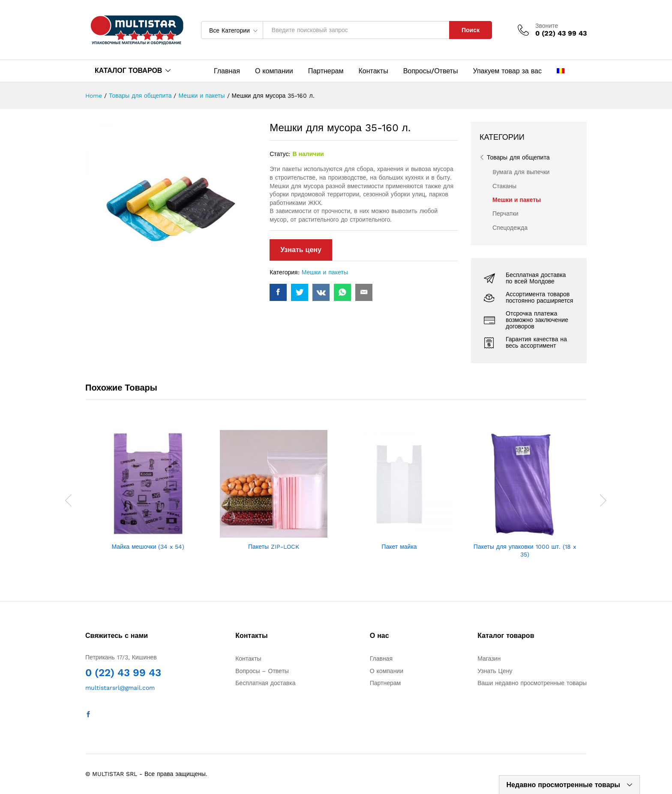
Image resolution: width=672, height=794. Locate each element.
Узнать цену (301, 250)
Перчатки (505, 214)
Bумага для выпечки (521, 172)
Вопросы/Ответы (431, 71)
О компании (274, 71)
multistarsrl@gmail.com (120, 688)
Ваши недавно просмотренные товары (532, 683)
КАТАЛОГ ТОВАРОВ (128, 71)
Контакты (373, 71)
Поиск (471, 30)
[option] (148, 491)
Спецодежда (510, 228)
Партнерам (326, 71)
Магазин (489, 659)
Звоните (547, 26)
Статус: (280, 154)
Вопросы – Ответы (262, 671)
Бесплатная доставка (265, 683)
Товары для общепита (518, 157)
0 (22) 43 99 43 (123, 673)
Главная (227, 71)
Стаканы (504, 186)
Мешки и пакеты (325, 272)
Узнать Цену (495, 671)
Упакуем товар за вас (507, 71)
